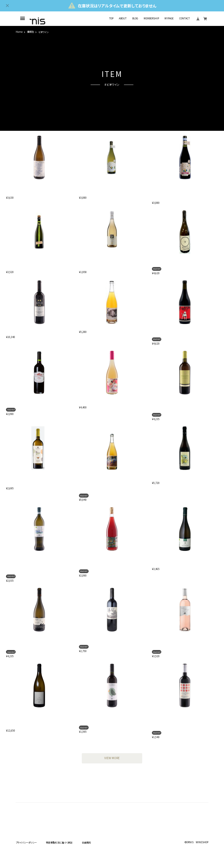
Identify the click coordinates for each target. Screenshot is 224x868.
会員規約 (86, 842)
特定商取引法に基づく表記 (59, 842)
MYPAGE (169, 19)
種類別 (30, 32)
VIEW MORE (112, 758)
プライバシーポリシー (26, 842)
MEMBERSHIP (151, 19)
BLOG (135, 19)
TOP (111, 19)
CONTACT (185, 19)
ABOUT (123, 19)
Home (19, 32)
